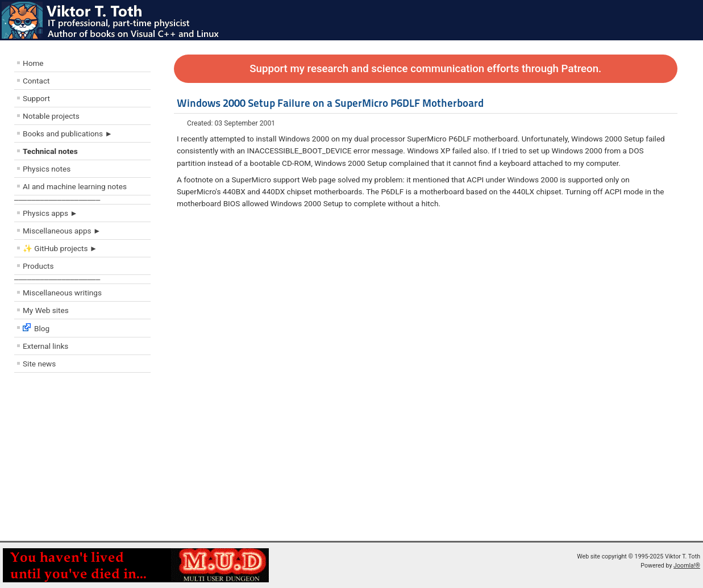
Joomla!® (687, 566)
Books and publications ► (68, 134)
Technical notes (50, 151)
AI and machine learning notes (75, 186)
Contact (36, 81)
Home (33, 63)
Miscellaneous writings (62, 293)
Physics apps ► (50, 213)
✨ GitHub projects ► (60, 248)
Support (36, 98)
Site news (39, 364)
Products (38, 266)
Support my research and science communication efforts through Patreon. (425, 69)
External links (45, 346)
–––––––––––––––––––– (57, 200)
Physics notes (47, 169)
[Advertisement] (82, 460)
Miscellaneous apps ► (62, 231)
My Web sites (46, 310)
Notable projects (51, 116)
